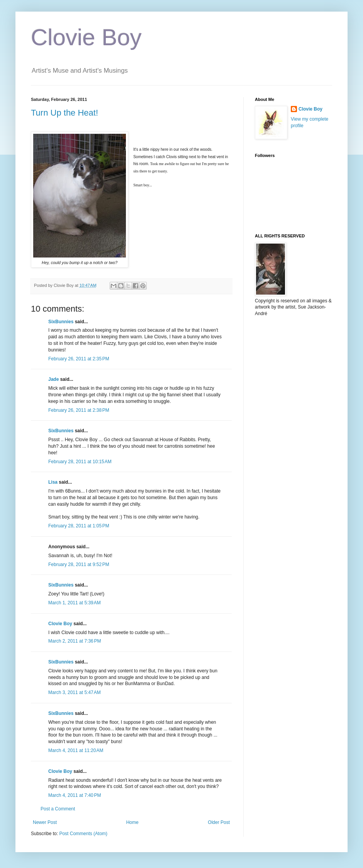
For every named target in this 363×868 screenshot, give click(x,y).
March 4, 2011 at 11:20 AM (76, 750)
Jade (53, 379)
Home (132, 822)
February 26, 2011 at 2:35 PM (79, 359)
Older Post (219, 822)
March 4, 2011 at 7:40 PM (75, 795)
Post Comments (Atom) (83, 834)
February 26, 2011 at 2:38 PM (79, 410)
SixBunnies (61, 322)
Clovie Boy (86, 37)
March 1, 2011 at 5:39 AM (75, 603)
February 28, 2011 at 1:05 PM (79, 526)
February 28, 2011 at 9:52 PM (79, 564)
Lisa (53, 482)
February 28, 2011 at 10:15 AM (80, 462)
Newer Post (45, 822)
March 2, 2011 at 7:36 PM (75, 641)
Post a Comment (58, 809)
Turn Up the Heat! (64, 113)
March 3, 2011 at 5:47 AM (75, 692)
